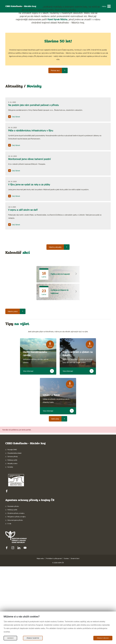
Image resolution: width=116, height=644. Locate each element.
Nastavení (10, 638)
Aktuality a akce (12, 541)
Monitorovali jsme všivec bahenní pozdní (29, 237)
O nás (9, 601)
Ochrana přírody (13, 534)
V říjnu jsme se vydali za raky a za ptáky (29, 262)
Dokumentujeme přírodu (15, 598)
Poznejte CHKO (12, 527)
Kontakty (10, 545)
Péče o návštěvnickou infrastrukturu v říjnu (31, 208)
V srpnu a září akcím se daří (23, 287)
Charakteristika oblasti (14, 531)
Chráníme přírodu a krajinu (16, 591)
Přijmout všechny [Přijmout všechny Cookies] (103, 638)
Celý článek (14, 194)
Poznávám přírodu (13, 584)
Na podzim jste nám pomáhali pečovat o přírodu (33, 183)
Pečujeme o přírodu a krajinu (17, 594)
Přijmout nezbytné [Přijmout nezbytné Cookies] (33, 638)
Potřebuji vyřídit (12, 538)
